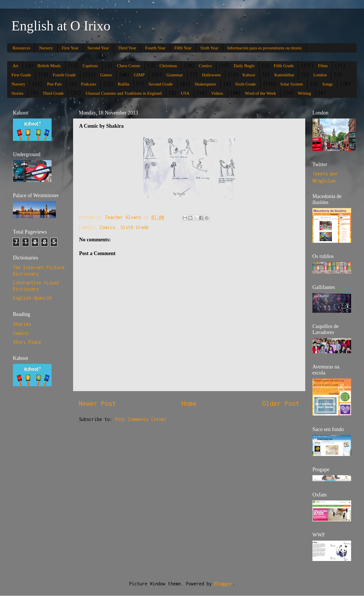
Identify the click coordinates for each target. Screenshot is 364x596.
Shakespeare (205, 84)
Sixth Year (209, 48)
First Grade (21, 75)
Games (106, 75)
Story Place (27, 342)
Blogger (223, 584)
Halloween (211, 75)
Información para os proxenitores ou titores (265, 48)
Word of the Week (260, 93)
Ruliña (124, 84)
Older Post (281, 403)
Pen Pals (54, 84)
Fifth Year (183, 48)
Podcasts (89, 84)
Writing (304, 93)
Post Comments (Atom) (141, 419)
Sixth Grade (246, 84)
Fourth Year (155, 48)
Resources (21, 48)
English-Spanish (32, 298)
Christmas (168, 66)
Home (189, 403)
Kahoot (249, 75)
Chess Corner (129, 66)
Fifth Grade (284, 66)
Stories (17, 93)
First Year (70, 48)
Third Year (127, 48)
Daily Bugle (244, 66)
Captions (90, 66)
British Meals (49, 66)
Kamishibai (284, 75)
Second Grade (161, 84)
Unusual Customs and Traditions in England (123, 93)
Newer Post (97, 403)
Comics (205, 66)
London (320, 75)
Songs (327, 84)
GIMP (139, 75)
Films (323, 66)
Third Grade (53, 93)
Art (15, 66)
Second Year (98, 48)
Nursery (46, 48)
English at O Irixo (61, 26)
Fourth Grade (64, 75)
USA (185, 93)
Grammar (174, 75)
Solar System (292, 84)
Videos (217, 93)
